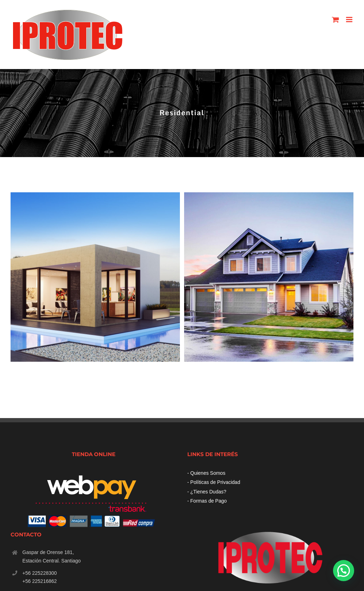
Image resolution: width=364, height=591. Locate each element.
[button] (344, 571)
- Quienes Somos (206, 473)
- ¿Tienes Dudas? (207, 492)
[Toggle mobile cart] (335, 20)
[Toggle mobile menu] (350, 20)
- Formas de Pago (207, 501)
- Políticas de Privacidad (214, 482)
